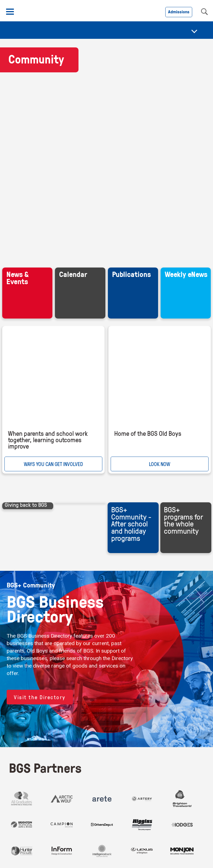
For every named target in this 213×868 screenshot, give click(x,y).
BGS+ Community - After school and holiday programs (131, 205)
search (204, 12)
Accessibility (71, 759)
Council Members (161, 759)
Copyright (125, 759)
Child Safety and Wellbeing (78, 768)
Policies (100, 759)
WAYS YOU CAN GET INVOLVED (53, 145)
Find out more (174, 861)
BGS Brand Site (26, 768)
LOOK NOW (160, 145)
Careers (42, 759)
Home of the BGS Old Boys (148, 115)
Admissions (179, 12)
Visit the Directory (40, 379)
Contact (19, 759)
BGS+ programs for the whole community (183, 202)
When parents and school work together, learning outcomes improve (48, 121)
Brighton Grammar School (153, 785)
